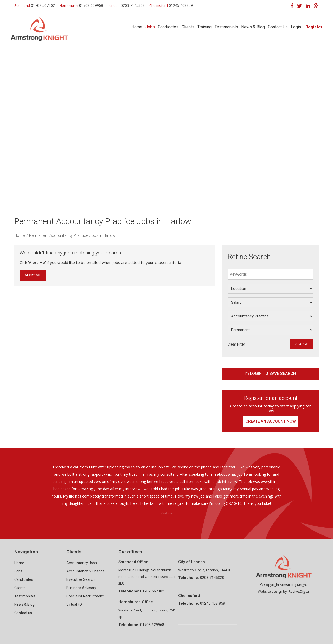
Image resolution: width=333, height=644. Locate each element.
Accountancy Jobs (82, 563)
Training (204, 27)
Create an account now (271, 421)
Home (137, 27)
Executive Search (81, 579)
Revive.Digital (299, 591)
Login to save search (271, 374)
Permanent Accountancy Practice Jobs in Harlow (72, 235)
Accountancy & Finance (85, 571)
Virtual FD (74, 604)
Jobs (150, 27)
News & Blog (253, 27)
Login (296, 27)
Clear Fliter (236, 344)
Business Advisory (81, 588)
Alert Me (33, 275)
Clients (188, 27)
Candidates (168, 27)
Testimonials (226, 27)
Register (314, 27)
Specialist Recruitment (85, 596)
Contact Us (278, 27)
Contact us (23, 613)
